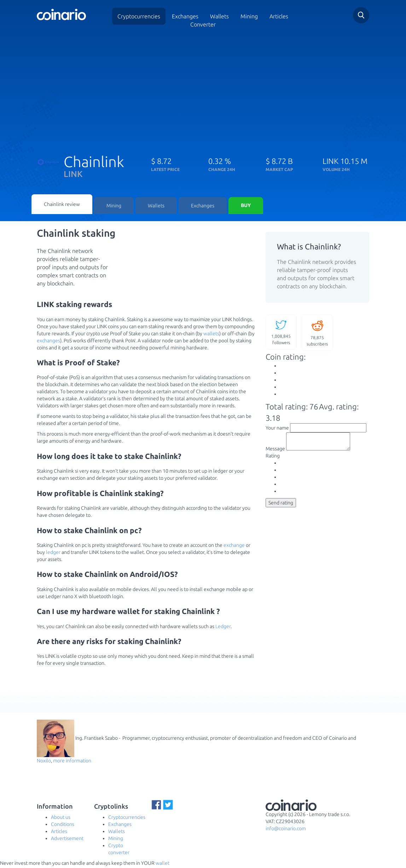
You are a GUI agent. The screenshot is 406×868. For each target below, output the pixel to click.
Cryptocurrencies (139, 16)
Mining (249, 16)
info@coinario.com (286, 830)
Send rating (281, 507)
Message (275, 453)
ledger (53, 553)
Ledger (223, 627)
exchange (234, 546)
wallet (163, 864)
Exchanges (185, 16)
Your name (277, 429)
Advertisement (67, 840)
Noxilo (44, 762)
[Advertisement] (203, 89)
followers (281, 333)
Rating (273, 460)
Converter (203, 24)
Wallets (156, 207)
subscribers (317, 334)
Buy (246, 207)
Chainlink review (62, 205)
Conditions (63, 826)
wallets (211, 335)
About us (61, 819)
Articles (279, 16)
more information (72, 762)
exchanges (48, 342)
